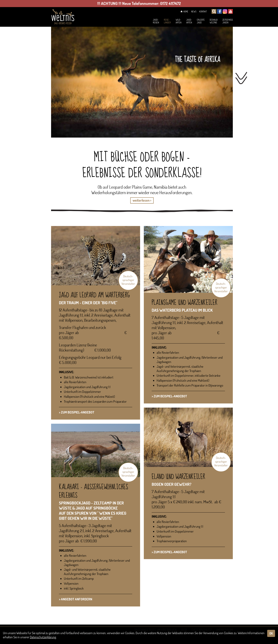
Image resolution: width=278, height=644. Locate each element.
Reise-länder (156, 22)
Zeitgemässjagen (226, 22)
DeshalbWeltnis (209, 22)
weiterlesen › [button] (142, 200)
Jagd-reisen (143, 22)
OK (271, 633)
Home (180, 12)
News (191, 12)
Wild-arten (169, 22)
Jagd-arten (181, 22)
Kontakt (202, 12)
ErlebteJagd (194, 22)
